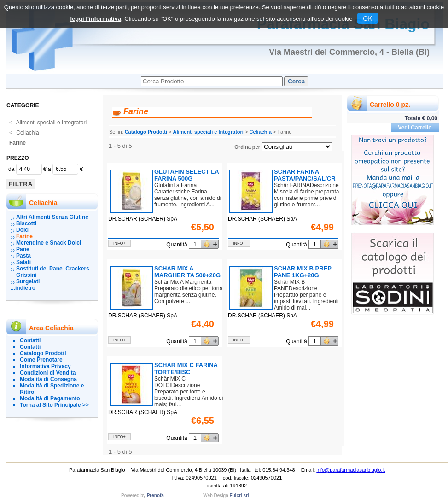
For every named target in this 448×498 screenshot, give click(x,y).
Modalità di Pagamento (50, 398)
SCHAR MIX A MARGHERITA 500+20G (187, 272)
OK (367, 18)
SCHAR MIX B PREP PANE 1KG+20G (303, 272)
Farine (17, 143)
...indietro (23, 288)
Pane (23, 249)
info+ (119, 243)
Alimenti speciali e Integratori (48, 123)
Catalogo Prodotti (43, 353)
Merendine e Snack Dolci (49, 243)
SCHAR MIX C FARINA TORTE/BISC (186, 369)
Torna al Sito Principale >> (54, 405)
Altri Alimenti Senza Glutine (52, 217)
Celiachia (24, 133)
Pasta (23, 256)
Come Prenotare (41, 360)
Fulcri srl (239, 495)
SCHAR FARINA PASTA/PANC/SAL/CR (305, 175)
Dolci (23, 230)
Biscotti (26, 223)
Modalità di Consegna (48, 379)
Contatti (30, 340)
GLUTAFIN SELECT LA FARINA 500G (186, 175)
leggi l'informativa (96, 19)
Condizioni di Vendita (48, 373)
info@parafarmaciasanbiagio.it (351, 470)
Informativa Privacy (45, 366)
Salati (23, 262)
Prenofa (155, 495)
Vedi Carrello (415, 128)
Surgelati (28, 281)
